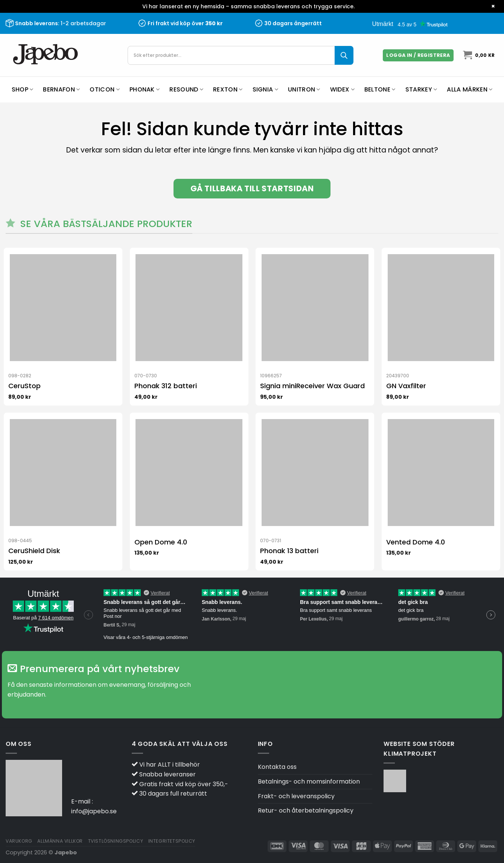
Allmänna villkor (60, 841)
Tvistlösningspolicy (116, 841)
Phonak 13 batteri (289, 551)
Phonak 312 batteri (166, 386)
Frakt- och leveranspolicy (296, 796)
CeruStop (24, 386)
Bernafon (61, 89)
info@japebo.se (94, 811)
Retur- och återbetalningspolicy (306, 810)
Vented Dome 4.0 (416, 542)
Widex (342, 89)
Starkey (421, 89)
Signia (265, 89)
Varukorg (19, 841)
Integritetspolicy (172, 841)
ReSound (186, 89)
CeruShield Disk (34, 551)
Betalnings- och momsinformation (309, 781)
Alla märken (470, 89)
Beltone (380, 89)
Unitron (304, 89)
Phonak (145, 89)
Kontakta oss (277, 767)
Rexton (228, 89)
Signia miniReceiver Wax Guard (312, 386)
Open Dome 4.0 (161, 542)
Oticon (104, 89)
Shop (23, 89)
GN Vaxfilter (406, 386)
